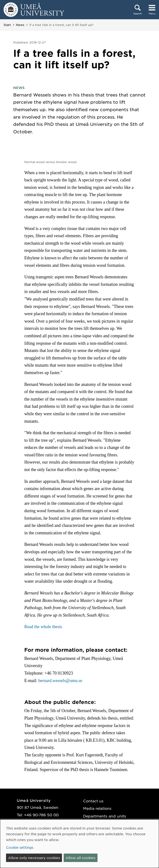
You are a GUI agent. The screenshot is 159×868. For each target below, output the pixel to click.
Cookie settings (20, 847)
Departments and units (105, 816)
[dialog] (79, 844)
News (20, 25)
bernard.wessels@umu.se (60, 681)
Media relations (97, 808)
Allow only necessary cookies (34, 858)
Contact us (93, 801)
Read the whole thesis (43, 627)
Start (7, 25)
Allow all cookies (80, 858)
